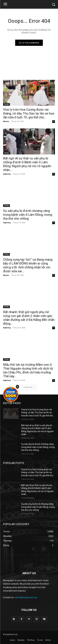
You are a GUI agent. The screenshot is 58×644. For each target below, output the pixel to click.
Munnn (6, 121)
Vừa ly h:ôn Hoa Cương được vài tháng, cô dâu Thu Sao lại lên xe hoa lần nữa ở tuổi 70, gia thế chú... (29, 113)
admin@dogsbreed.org (26, 597)
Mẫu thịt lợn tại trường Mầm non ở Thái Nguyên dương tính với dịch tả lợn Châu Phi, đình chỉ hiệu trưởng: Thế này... (28, 370)
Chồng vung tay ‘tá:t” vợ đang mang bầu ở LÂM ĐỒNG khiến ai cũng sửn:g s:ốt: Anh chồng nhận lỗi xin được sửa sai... (28, 265)
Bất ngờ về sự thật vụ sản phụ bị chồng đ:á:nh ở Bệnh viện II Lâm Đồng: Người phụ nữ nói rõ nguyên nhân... (27, 164)
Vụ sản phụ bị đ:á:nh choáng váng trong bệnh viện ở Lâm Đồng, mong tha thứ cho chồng (28, 215)
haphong (7, 174)
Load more (29, 387)
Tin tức (6, 104)
